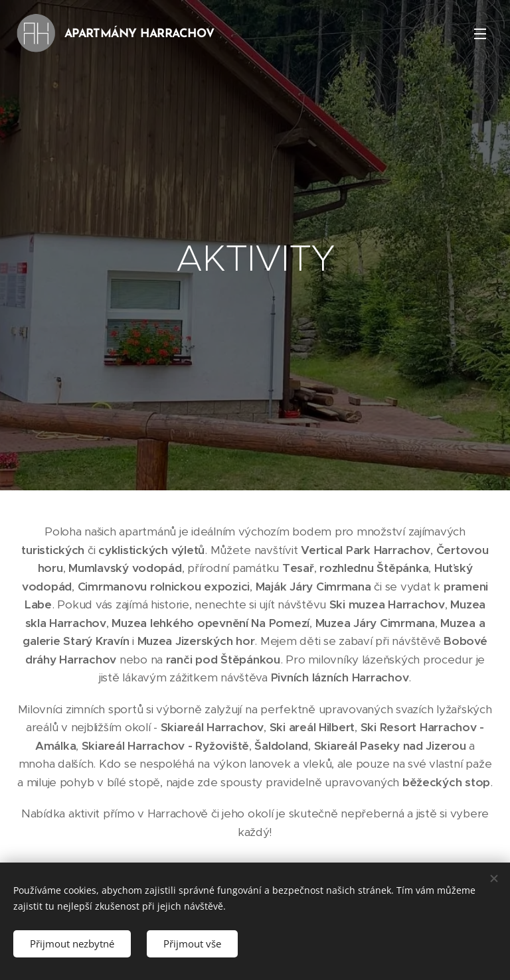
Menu (480, 34)
